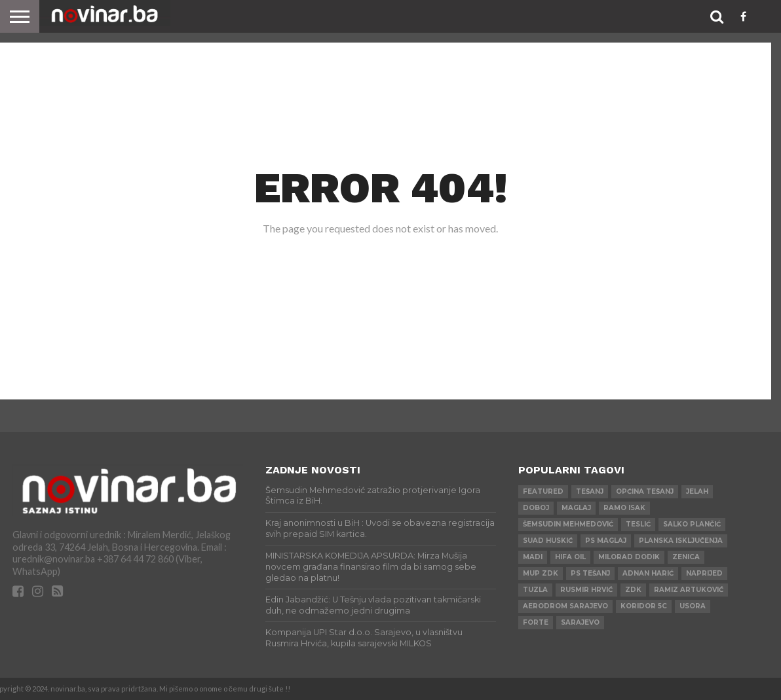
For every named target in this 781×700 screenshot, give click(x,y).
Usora (693, 606)
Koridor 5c (644, 606)
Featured (543, 491)
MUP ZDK (541, 573)
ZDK (633, 590)
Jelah (697, 491)
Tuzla (535, 590)
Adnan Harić (648, 573)
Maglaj (576, 508)
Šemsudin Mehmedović (568, 524)
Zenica (686, 557)
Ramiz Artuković (689, 590)
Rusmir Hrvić (586, 590)
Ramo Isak (624, 508)
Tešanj (590, 491)
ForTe (536, 622)
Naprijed (704, 573)
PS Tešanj (590, 573)
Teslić (638, 524)
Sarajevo (580, 622)
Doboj (536, 508)
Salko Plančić (692, 524)
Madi (533, 557)
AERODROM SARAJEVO (565, 606)
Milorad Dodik (629, 557)
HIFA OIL (570, 557)
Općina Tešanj (645, 491)
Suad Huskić (548, 541)
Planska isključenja (681, 541)
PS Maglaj (606, 541)
